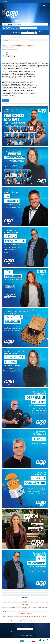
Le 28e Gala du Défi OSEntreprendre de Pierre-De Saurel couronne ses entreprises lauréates (25, 603)
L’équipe (18, 632)
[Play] (40, 640)
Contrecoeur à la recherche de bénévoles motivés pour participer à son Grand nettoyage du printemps (25, 613)
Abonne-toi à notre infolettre (25, 627)
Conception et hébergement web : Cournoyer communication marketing (25, 637)
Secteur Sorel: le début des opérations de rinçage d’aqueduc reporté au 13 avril (25, 616)
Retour (5, 100)
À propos (13, 632)
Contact (9, 21)
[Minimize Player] (48, 642)
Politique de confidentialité (27, 632)
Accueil (4, 21)
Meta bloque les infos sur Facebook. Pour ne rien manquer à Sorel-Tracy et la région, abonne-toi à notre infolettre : (25, 32)
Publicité (41, 632)
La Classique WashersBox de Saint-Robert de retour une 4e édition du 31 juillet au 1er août (25, 608)
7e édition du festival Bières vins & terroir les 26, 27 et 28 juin (25, 621)
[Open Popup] (48, 640)
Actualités (9, 38)
